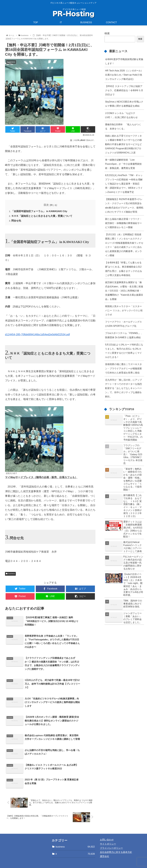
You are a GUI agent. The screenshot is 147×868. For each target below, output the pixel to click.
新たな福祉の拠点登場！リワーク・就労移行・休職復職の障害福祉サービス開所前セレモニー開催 (123, 223)
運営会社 (105, 841)
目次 (46, 205)
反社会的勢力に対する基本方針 (116, 837)
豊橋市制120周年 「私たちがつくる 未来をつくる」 (123, 127)
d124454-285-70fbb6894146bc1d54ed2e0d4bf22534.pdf (37, 336)
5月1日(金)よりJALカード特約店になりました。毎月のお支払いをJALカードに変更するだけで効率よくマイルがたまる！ (124, 351)
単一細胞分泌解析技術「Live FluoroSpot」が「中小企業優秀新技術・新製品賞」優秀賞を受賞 (123, 164)
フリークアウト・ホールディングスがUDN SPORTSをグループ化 (123, 324)
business (10, 575)
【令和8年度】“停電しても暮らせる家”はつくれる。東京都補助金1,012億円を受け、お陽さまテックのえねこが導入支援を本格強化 (123, 269)
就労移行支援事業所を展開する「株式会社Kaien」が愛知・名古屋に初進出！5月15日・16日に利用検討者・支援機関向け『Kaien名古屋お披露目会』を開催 (124, 291)
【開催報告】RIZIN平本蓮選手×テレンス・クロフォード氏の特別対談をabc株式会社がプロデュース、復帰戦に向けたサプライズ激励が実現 (124, 205)
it (75, 838)
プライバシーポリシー (111, 832)
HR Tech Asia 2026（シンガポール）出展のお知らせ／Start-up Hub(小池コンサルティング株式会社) (124, 75)
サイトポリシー (108, 828)
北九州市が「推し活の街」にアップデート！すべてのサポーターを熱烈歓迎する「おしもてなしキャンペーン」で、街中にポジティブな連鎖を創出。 (123, 388)
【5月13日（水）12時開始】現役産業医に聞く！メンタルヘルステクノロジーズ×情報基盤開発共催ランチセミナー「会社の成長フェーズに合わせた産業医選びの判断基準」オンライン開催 (124, 245)
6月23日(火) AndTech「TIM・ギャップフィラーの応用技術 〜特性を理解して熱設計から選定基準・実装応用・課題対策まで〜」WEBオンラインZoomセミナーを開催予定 (124, 184)
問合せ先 (17, 222)
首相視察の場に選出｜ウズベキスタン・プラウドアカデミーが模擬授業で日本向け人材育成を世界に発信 (123, 368)
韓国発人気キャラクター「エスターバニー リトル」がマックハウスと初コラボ (124, 310)
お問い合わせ (107, 824)
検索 (107, 33)
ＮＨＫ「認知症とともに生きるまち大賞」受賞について (44, 217)
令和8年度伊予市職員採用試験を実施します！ (124, 61)
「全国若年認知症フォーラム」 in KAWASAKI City (41, 212)
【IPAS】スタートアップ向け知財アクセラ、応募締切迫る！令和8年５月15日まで (124, 90)
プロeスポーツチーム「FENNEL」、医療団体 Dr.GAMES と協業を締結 (124, 335)
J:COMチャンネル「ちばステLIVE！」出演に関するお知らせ (121, 115)
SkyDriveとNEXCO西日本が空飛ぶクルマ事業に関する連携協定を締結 (124, 104)
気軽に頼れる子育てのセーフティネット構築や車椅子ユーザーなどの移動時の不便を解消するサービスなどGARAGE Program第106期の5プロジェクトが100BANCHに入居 (123, 144)
